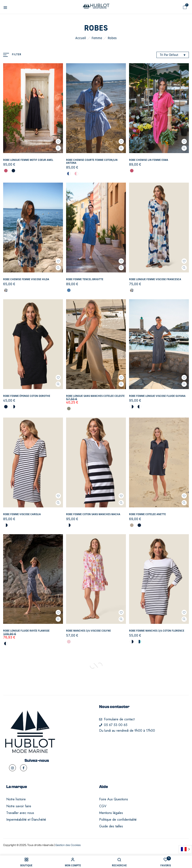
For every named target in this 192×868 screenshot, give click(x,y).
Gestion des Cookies (68, 845)
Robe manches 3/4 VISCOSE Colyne (88, 631)
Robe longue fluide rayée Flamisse (26, 631)
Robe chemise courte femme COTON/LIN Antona (92, 162)
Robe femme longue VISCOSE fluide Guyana (157, 396)
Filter (17, 55)
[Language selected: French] (185, 849)
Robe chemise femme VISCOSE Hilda (26, 280)
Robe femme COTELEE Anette (147, 515)
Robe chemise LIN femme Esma (149, 160)
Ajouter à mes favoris (58, 141)
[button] (185, 7)
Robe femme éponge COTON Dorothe (27, 396)
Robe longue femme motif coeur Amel (28, 160)
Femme (97, 38)
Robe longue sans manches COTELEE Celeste (95, 396)
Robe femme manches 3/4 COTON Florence (157, 631)
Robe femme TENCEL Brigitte (85, 280)
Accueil (81, 38)
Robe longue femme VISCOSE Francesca (155, 280)
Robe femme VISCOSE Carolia (22, 515)
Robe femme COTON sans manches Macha (93, 515)
